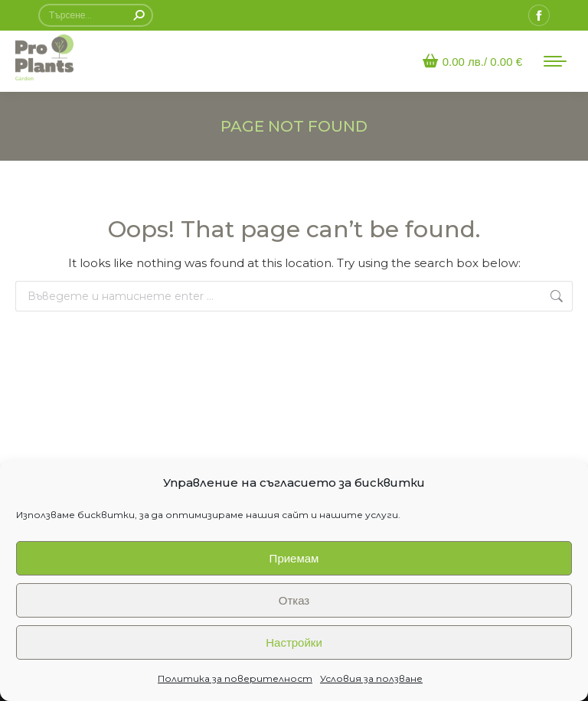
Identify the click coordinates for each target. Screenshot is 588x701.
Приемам (294, 558)
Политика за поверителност (235, 678)
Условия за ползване (371, 678)
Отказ (294, 600)
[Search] (96, 15)
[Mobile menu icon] (555, 61)
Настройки (294, 642)
